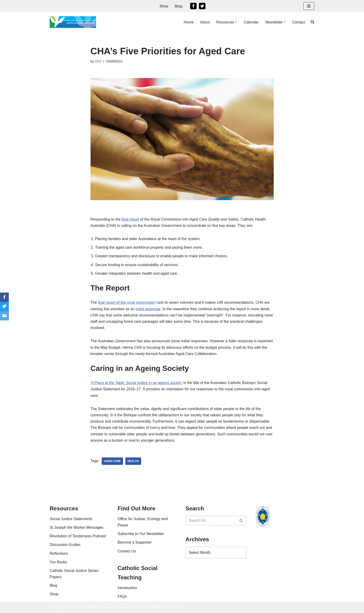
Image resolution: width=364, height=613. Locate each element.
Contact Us (127, 551)
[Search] (211, 521)
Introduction (127, 588)
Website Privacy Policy (165, 607)
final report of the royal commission (127, 302)
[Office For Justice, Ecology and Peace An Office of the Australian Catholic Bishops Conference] (73, 22)
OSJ (98, 61)
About (205, 22)
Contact (299, 22)
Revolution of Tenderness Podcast (78, 536)
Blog (179, 6)
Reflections (59, 553)
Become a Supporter (135, 542)
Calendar (251, 22)
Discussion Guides (65, 545)
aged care (112, 461)
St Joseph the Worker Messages (76, 527)
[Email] (4, 316)
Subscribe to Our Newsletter (141, 534)
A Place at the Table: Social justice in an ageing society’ (137, 383)
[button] (236, 22)
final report (130, 219)
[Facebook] (193, 6)
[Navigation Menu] (309, 6)
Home (189, 22)
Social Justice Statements (71, 519)
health (133, 461)
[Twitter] (202, 6)
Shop (164, 6)
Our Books (58, 562)
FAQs (122, 596)
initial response (148, 309)
